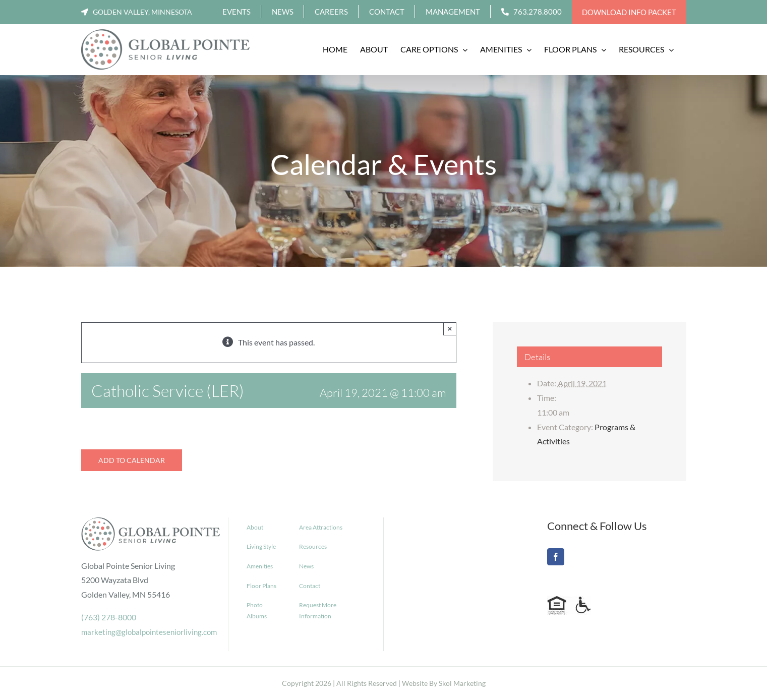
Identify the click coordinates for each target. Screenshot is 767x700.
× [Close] (450, 329)
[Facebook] (556, 557)
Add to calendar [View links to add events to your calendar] (132, 460)
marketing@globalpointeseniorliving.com (149, 632)
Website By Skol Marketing (444, 683)
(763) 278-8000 (109, 617)
